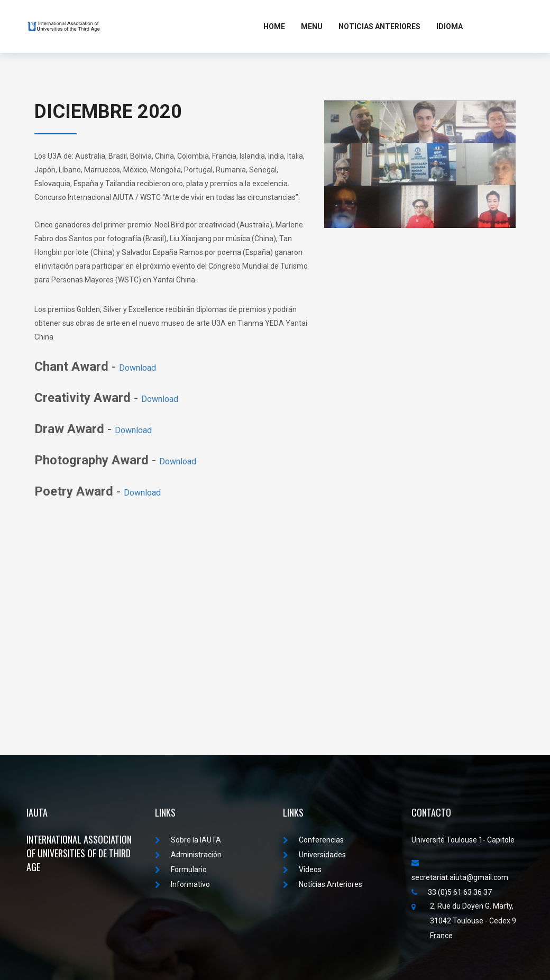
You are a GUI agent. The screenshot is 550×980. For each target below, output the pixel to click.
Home (274, 26)
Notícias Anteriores (323, 884)
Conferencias (313, 840)
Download (137, 368)
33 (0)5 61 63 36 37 (452, 892)
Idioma (450, 26)
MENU (312, 26)
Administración (188, 855)
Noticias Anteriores (379, 26)
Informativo (182, 884)
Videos (302, 869)
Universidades (314, 855)
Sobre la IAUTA (188, 840)
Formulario (181, 869)
